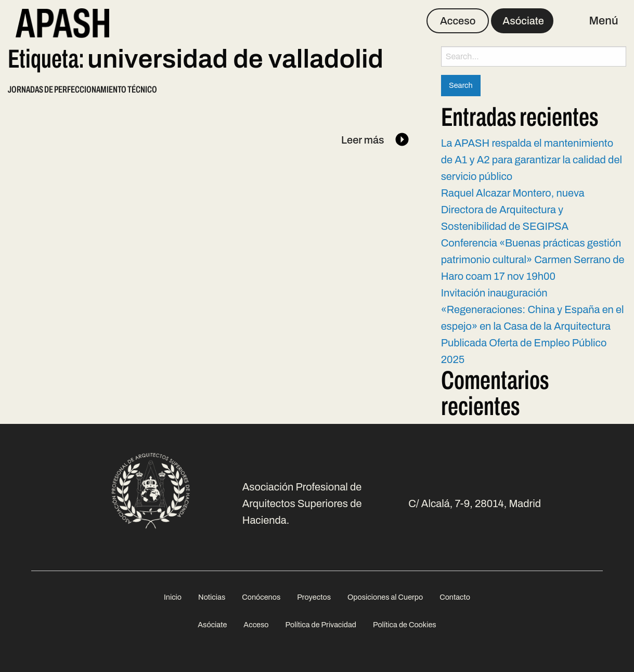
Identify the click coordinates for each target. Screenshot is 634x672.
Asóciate (523, 21)
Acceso (458, 21)
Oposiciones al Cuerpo (385, 597)
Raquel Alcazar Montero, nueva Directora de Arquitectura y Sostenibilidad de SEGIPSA (513, 210)
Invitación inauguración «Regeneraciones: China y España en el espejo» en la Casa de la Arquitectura (533, 309)
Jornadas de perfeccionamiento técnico (82, 89)
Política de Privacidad (321, 625)
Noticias (212, 597)
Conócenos (261, 597)
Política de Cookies (405, 625)
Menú (604, 21)
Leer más (376, 140)
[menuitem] (173, 597)
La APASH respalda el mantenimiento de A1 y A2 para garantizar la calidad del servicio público (532, 160)
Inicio (173, 597)
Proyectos (314, 597)
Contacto (455, 597)
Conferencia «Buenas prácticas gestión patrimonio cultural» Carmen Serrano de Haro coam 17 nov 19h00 (533, 260)
